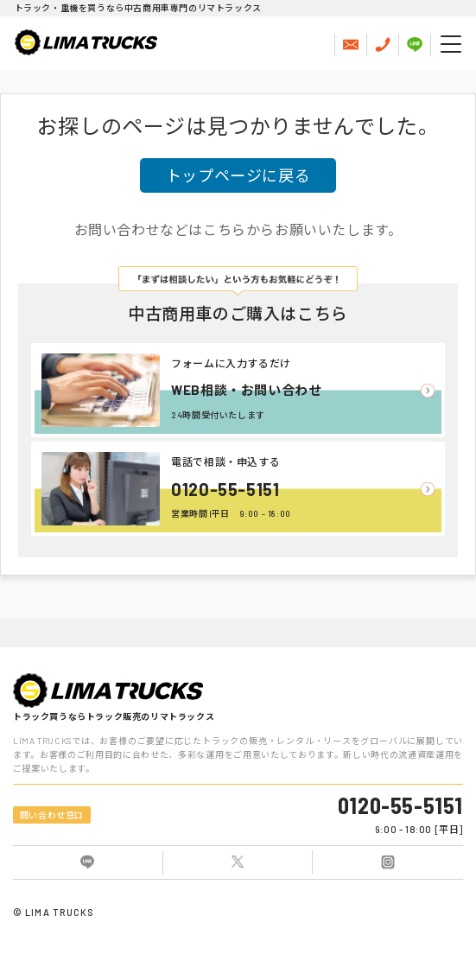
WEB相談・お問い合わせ (246, 390)
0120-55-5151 (225, 489)
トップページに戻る (238, 175)
